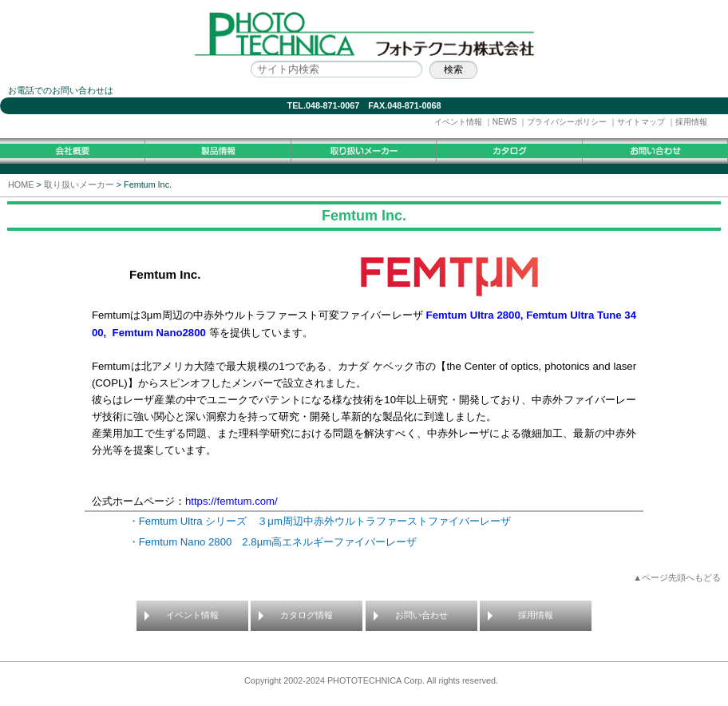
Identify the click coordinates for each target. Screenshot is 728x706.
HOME (21, 184)
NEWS (505, 122)
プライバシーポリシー (567, 122)
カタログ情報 (307, 615)
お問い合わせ (421, 615)
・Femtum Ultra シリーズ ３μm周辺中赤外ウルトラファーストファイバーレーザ (325, 521)
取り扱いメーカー (79, 184)
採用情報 (691, 122)
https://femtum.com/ (231, 501)
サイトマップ (641, 122)
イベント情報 (458, 122)
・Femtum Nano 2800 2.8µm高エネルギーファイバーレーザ (273, 542)
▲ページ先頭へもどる (677, 577)
